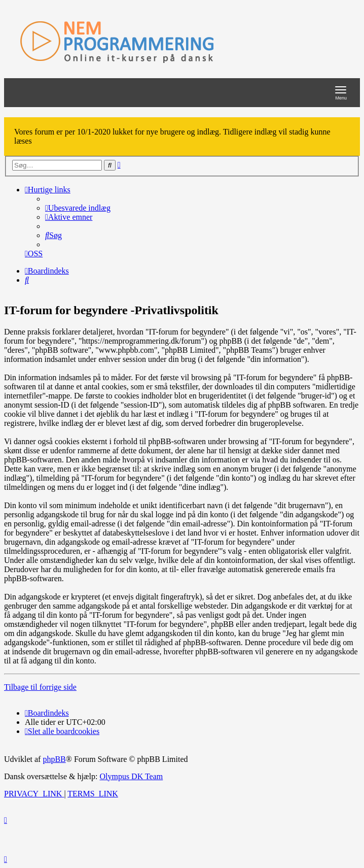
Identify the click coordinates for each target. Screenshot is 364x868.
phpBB (54, 759)
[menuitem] (78, 208)
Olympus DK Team (131, 776)
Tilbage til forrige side (40, 687)
